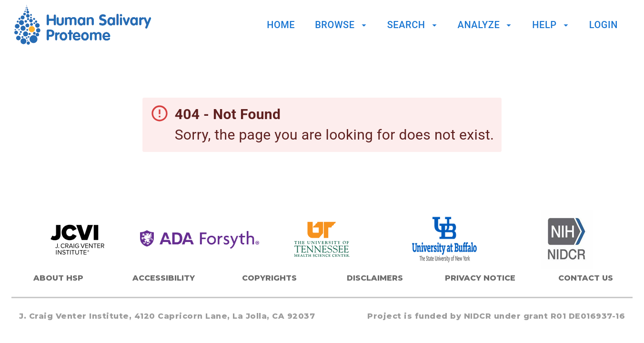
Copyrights (269, 278)
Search (413, 25)
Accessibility (164, 278)
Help (551, 25)
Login (604, 25)
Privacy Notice (480, 278)
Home (281, 25)
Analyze (486, 25)
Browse (342, 25)
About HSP (58, 278)
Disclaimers (375, 278)
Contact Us (586, 278)
